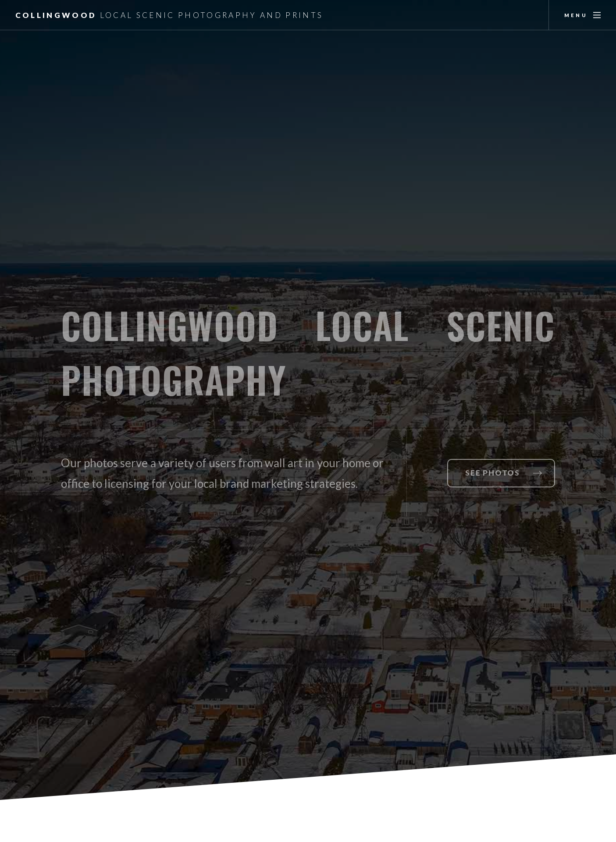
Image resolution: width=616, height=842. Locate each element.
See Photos (492, 473)
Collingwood (169, 15)
